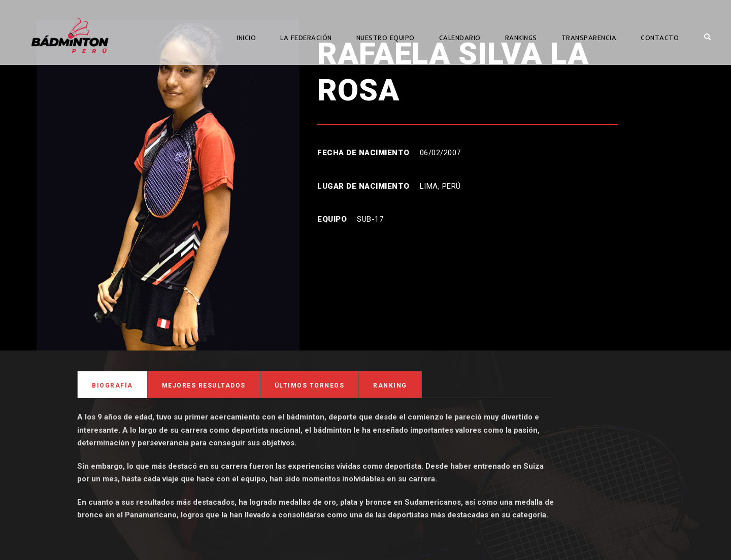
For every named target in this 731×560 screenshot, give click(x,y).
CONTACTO (660, 38)
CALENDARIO (460, 38)
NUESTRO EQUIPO (386, 38)
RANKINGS (521, 38)
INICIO (246, 38)
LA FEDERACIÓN (306, 38)
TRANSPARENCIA (589, 38)
